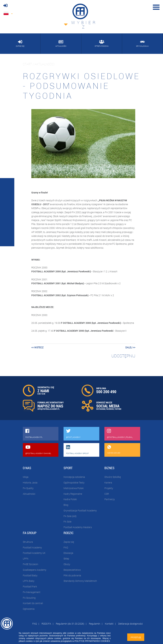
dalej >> (130, 347)
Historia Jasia (30, 483)
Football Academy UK (34, 553)
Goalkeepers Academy (35, 570)
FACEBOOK (110, 409)
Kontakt (109, 624)
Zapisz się (69, 542)
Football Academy (32, 547)
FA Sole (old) (70, 516)
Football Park (30, 586)
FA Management (32, 592)
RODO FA (46, 624)
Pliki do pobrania (72, 575)
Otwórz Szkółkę (113, 477)
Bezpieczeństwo (72, 570)
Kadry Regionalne (73, 494)
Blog (66, 505)
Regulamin (95, 624)
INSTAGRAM (101, 409)
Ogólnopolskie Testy (74, 483)
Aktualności (29, 494)
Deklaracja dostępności (130, 624)
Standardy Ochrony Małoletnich (80, 581)
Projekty (109, 488)
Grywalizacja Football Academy (80, 510)
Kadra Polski (70, 499)
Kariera (108, 483)
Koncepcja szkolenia (74, 477)
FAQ (66, 547)
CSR (107, 494)
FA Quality (28, 488)
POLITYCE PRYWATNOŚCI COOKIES (92, 641)
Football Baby (30, 575)
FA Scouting (29, 598)
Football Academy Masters (78, 527)
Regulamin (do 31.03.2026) (70, 624)
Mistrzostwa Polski (74, 488)
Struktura (28, 542)
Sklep (66, 559)
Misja (26, 477)
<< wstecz (37, 347)
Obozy (67, 564)
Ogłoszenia (29, 609)
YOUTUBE (118, 409)
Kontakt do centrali (33, 603)
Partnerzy (110, 499)
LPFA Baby (29, 581)
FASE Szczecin (30, 564)
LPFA (26, 559)
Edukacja (68, 553)
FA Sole (67, 522)
